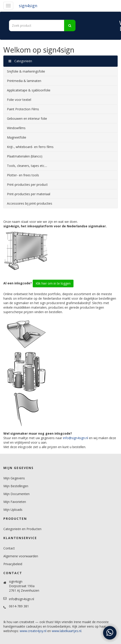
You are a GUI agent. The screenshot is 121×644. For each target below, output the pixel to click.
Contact (9, 548)
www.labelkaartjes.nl (67, 631)
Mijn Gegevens (14, 478)
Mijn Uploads (13, 510)
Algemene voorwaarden (21, 556)
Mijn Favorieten (15, 502)
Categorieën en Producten (22, 529)
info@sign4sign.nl (76, 438)
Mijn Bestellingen (16, 486)
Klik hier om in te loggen (53, 283)
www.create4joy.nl (33, 631)
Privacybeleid (13, 564)
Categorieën (20, 61)
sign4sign (28, 6)
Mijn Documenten (16, 494)
